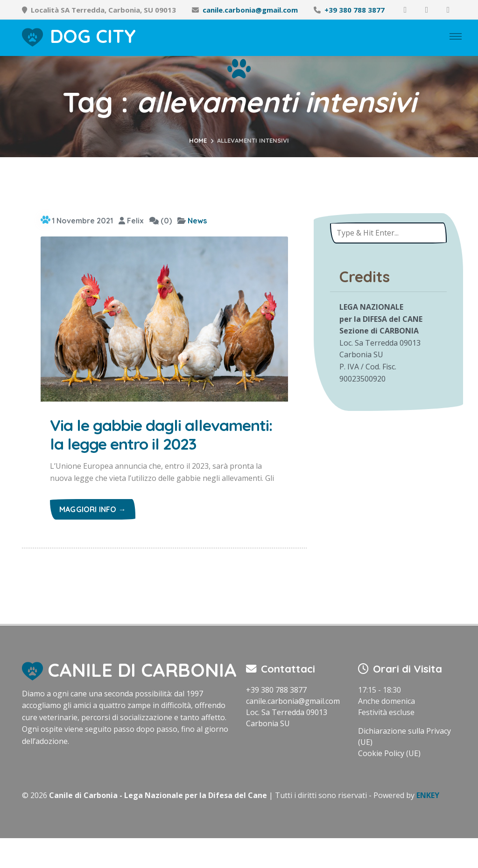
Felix (131, 221)
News (197, 221)
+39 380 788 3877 (355, 10)
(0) (161, 221)
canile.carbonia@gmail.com (250, 10)
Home (198, 140)
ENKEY (428, 825)
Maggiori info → (93, 539)
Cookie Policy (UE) (389, 783)
